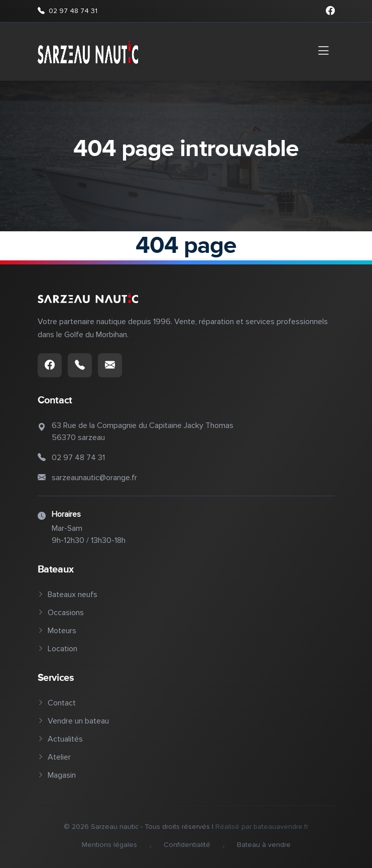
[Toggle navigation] (323, 52)
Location (57, 649)
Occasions (61, 613)
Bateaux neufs (68, 595)
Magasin (57, 775)
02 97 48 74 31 (68, 11)
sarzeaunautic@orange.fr (94, 478)
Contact (57, 703)
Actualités (60, 739)
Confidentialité (187, 845)
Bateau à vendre (264, 845)
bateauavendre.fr (281, 827)
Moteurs (57, 631)
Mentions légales (109, 845)
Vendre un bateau (73, 721)
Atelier (54, 757)
